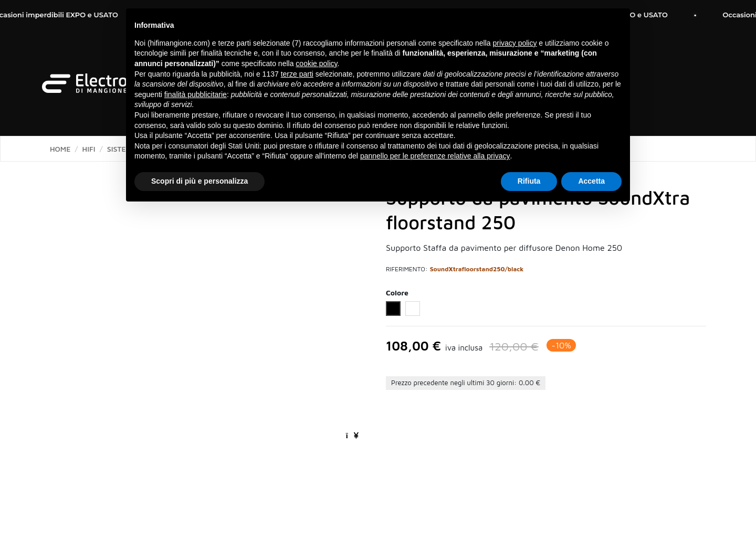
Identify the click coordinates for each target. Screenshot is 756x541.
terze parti (297, 74)
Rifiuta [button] (529, 181)
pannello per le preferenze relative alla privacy (435, 156)
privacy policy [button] (514, 43)
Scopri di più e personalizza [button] (199, 181)
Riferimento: (407, 269)
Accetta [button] (591, 181)
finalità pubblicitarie (196, 94)
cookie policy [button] (316, 63)
